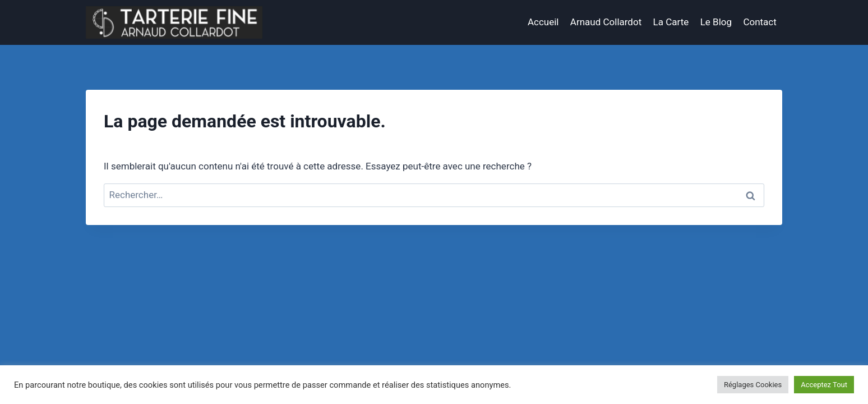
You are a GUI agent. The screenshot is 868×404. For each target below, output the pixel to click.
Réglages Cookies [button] (753, 385)
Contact (759, 22)
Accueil (543, 22)
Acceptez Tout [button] (824, 385)
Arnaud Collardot (606, 22)
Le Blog (716, 22)
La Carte (671, 22)
